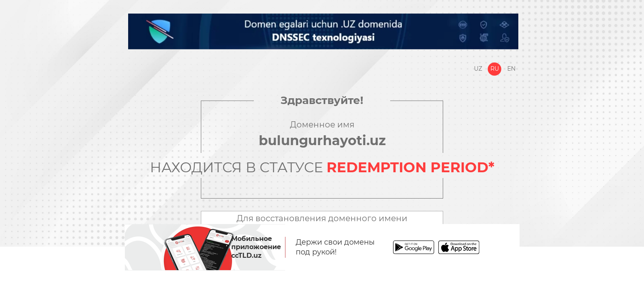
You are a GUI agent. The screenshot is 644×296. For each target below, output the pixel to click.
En (511, 69)
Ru (495, 69)
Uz (478, 69)
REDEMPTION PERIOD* (411, 167)
